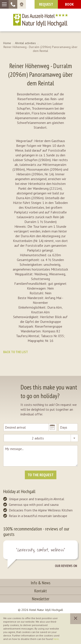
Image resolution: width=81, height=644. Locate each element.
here (56, 639)
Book (69, 4)
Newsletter (41, 599)
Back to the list (16, 352)
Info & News (40, 583)
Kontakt (41, 591)
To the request (41, 475)
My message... (40, 456)
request (46, 4)
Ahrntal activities (25, 43)
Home (7, 43)
